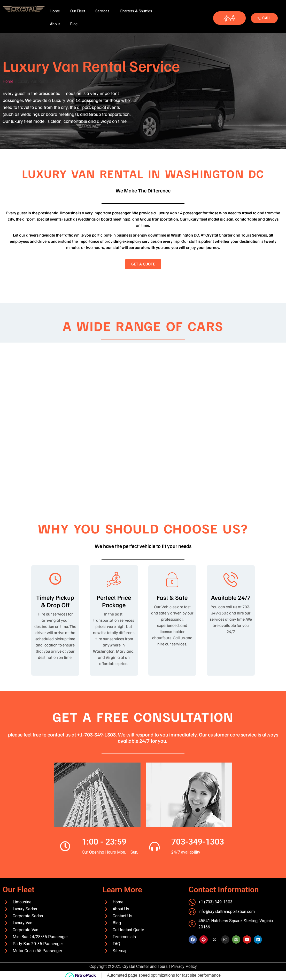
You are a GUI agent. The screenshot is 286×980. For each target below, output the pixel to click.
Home (55, 11)
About (55, 24)
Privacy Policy (184, 966)
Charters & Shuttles (136, 11)
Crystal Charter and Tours (145, 966)
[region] (143, 422)
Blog (74, 24)
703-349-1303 (198, 842)
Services (102, 11)
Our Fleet (78, 11)
